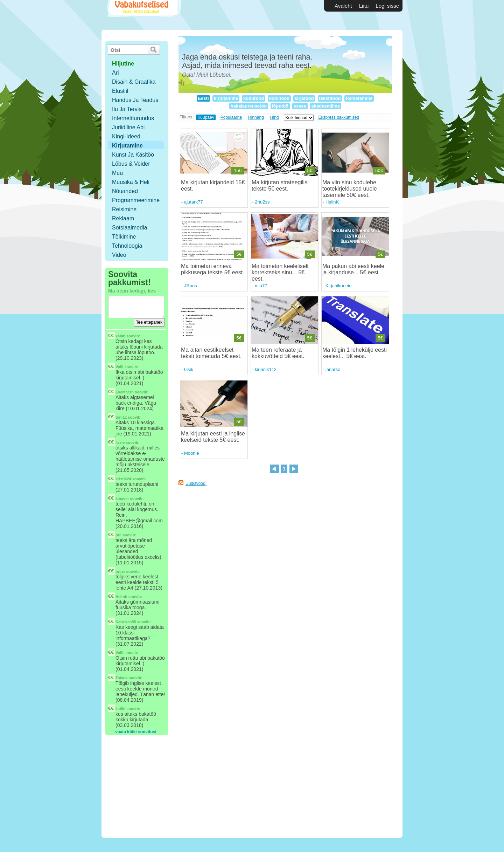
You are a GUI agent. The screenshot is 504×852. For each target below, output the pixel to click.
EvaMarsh (125, 392)
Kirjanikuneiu (338, 286)
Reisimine (124, 209)
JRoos (191, 286)
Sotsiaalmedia (130, 228)
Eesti (203, 98)
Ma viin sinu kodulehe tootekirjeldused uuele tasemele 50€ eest (350, 189)
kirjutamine (226, 98)
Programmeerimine (136, 200)
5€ (310, 170)
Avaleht (343, 6)
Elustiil (120, 91)
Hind (275, 117)
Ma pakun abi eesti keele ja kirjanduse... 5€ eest (353, 269)
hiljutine (123, 64)
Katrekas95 (126, 622)
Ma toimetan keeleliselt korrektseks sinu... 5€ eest (280, 272)
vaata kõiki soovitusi (136, 732)
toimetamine (359, 98)
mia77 (261, 286)
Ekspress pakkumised (339, 117)
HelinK (332, 202)
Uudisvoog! (196, 483)
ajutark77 (193, 202)
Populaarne (231, 117)
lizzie (120, 442)
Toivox (122, 678)
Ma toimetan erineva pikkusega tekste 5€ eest (212, 269)
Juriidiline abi (128, 127)
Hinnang (256, 117)
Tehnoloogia (127, 246)
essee (300, 106)
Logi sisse (387, 6)
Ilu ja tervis (127, 109)
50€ (379, 170)
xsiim (120, 336)
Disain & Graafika (134, 82)
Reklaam (123, 218)
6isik (189, 369)
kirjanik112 (266, 369)
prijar (120, 571)
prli (118, 535)
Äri (115, 73)
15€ (238, 170)
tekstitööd (330, 98)
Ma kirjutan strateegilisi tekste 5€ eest (280, 185)
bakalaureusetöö (249, 106)
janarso (333, 369)
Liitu (364, 6)
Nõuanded (125, 191)
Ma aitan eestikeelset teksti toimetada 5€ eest (211, 353)
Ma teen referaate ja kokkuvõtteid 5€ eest (277, 353)
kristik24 (123, 479)
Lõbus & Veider (131, 164)
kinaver (122, 499)
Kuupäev (206, 117)
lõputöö (280, 106)
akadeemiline (326, 106)
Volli (119, 367)
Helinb (121, 597)
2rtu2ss (262, 202)
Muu (117, 173)
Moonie (192, 453)
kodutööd (253, 98)
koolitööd (279, 98)
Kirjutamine (127, 146)
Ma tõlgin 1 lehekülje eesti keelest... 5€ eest (355, 353)
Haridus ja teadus (135, 100)
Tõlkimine (124, 237)
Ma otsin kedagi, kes (132, 291)
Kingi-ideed (126, 136)
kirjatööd (304, 98)
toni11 (121, 417)
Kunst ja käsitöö (133, 155)
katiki (120, 709)
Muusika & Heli (131, 182)
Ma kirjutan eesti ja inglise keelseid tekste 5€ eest (213, 437)
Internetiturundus (133, 118)
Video (119, 255)
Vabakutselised (143, 15)
